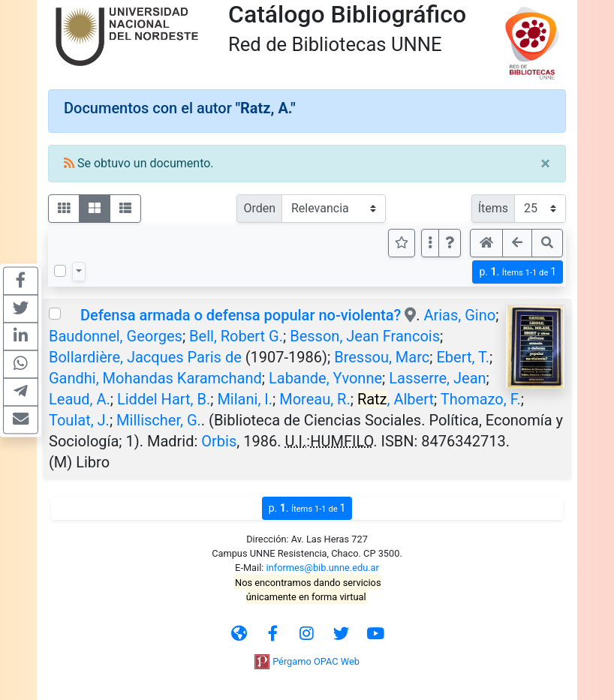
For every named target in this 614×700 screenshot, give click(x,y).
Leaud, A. (80, 399)
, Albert (396, 399)
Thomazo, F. (481, 399)
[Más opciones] (430, 243)
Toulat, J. (79, 420)
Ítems (493, 208)
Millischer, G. (159, 420)
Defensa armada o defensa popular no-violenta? (241, 315)
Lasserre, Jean (437, 378)
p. (518, 272)
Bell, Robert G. (236, 336)
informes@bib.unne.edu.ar (323, 568)
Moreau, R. (315, 399)
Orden (259, 208)
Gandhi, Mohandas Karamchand (155, 378)
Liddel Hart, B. (164, 399)
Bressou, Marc (382, 357)
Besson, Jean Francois (365, 336)
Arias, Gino (459, 315)
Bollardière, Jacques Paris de (145, 357)
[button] (450, 243)
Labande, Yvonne (325, 378)
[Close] (545, 164)
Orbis (219, 441)
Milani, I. (245, 399)
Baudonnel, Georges (116, 336)
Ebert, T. (463, 357)
